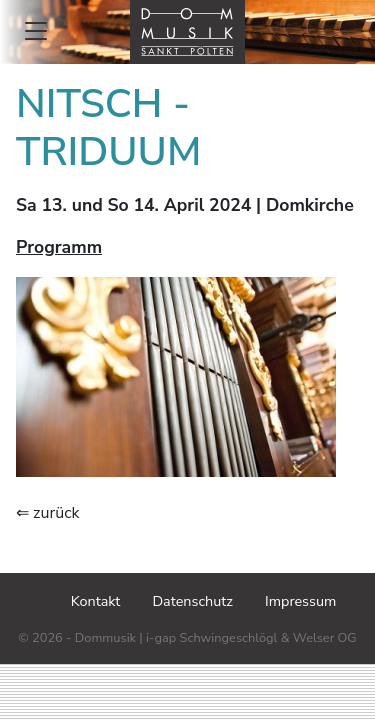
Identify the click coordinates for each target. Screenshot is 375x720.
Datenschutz (192, 601)
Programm (59, 247)
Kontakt (96, 601)
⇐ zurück (48, 513)
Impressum (300, 601)
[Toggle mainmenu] (36, 31)
